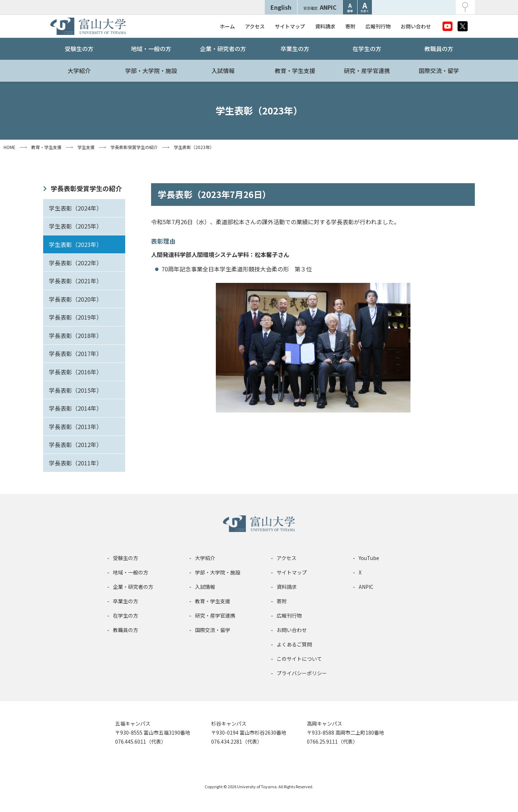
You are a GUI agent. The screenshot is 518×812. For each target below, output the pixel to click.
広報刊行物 (378, 26)
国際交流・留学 (439, 71)
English (281, 7)
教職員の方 (439, 49)
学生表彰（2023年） (76, 244)
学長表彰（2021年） (76, 281)
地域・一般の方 (151, 49)
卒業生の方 (295, 49)
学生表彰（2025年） (76, 226)
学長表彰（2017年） (76, 353)
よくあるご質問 (294, 644)
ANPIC (320, 7)
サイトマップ (290, 26)
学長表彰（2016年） (76, 372)
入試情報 (223, 71)
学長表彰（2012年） (76, 445)
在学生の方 (367, 49)
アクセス (255, 26)
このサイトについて (299, 659)
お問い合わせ (416, 26)
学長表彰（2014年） (76, 408)
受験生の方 (79, 49)
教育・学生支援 (295, 71)
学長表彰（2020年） (76, 299)
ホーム (227, 26)
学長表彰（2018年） (76, 335)
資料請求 (325, 26)
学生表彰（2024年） (76, 208)
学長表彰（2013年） (76, 427)
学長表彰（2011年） (76, 463)
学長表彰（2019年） (76, 317)
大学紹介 (79, 71)
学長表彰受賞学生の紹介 (86, 188)
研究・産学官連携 (367, 71)
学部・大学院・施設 (151, 71)
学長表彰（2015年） (76, 390)
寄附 (350, 26)
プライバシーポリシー (302, 673)
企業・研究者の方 (223, 49)
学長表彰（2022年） (76, 263)
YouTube (369, 558)
